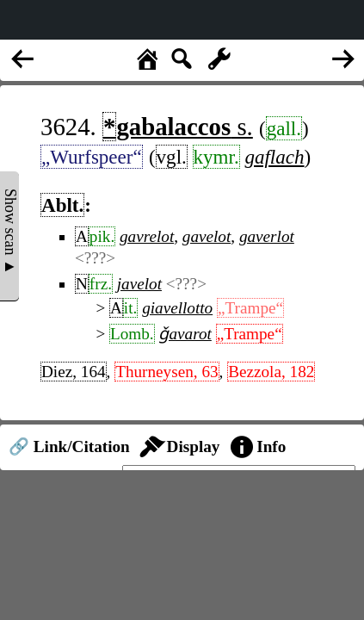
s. (178, 127)
